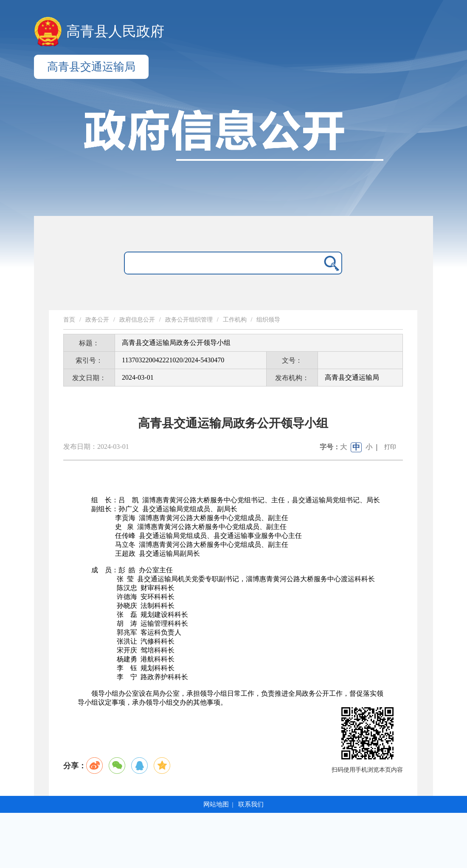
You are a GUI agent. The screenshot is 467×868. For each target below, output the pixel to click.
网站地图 (216, 804)
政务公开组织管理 (189, 320)
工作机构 (235, 320)
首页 (69, 320)
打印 (390, 447)
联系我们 (251, 804)
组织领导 (268, 320)
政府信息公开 (137, 320)
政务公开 (97, 320)
